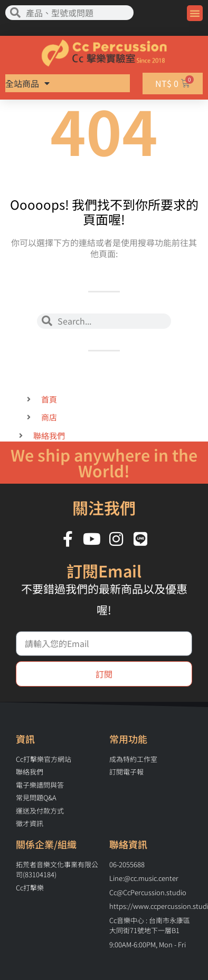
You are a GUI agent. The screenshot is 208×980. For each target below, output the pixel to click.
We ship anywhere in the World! (104, 463)
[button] (195, 13)
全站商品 (28, 83)
